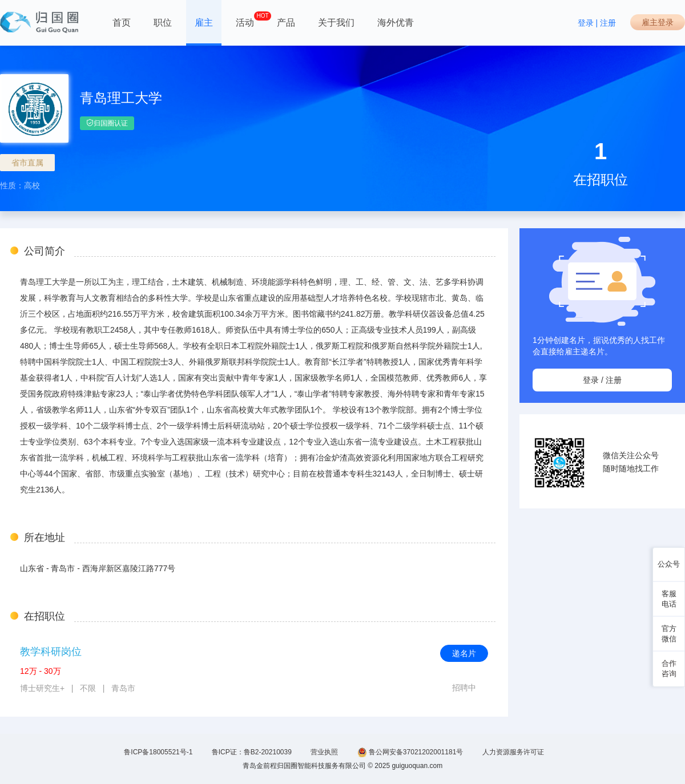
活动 (245, 19)
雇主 (204, 23)
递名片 (464, 653)
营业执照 (324, 752)
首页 (122, 23)
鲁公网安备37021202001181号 (410, 752)
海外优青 (396, 23)
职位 (163, 23)
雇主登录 (658, 22)
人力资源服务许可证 (513, 752)
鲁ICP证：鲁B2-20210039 (252, 752)
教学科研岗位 (51, 652)
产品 (286, 23)
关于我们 (336, 23)
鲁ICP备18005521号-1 (158, 752)
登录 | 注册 (597, 23)
